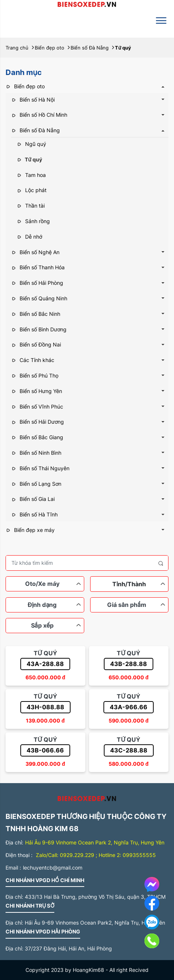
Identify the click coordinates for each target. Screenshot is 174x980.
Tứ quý (29, 159)
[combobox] (129, 584)
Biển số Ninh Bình (36, 453)
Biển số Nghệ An (35, 252)
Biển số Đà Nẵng (35, 130)
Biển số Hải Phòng (37, 283)
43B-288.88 (129, 664)
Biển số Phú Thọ (35, 375)
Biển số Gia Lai (33, 499)
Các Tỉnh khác (33, 360)
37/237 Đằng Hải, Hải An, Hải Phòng (68, 948)
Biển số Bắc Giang (37, 437)
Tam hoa (31, 175)
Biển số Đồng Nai (36, 344)
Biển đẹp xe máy (30, 530)
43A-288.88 (45, 664)
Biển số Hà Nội (33, 100)
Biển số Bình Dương (39, 329)
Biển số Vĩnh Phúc (37, 407)
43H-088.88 (45, 707)
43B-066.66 (45, 750)
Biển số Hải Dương (37, 422)
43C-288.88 (129, 750)
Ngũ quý (31, 144)
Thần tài (31, 206)
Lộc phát (32, 190)
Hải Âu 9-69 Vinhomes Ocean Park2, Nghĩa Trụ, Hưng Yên (95, 923)
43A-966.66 (129, 707)
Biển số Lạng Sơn (36, 484)
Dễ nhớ (29, 237)
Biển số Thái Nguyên (40, 468)
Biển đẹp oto (25, 86)
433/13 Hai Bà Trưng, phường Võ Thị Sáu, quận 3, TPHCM (95, 897)
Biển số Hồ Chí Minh (39, 115)
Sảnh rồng (33, 221)
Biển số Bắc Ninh (36, 314)
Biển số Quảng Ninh (39, 298)
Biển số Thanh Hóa (38, 267)
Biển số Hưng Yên (37, 391)
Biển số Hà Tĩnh (34, 514)
